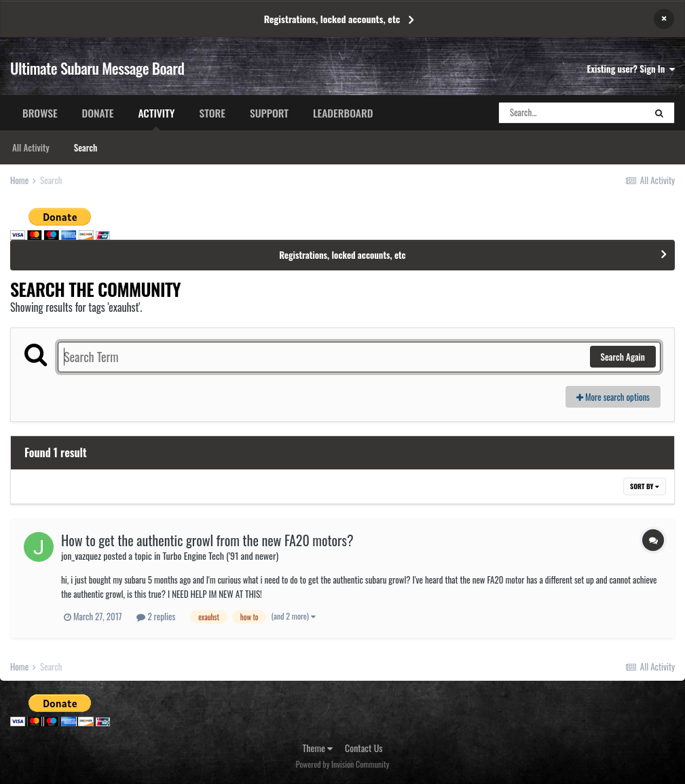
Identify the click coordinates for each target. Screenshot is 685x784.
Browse (40, 113)
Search (86, 147)
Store (212, 113)
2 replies (156, 616)
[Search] (572, 113)
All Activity (31, 147)
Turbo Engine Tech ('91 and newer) (220, 555)
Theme (318, 748)
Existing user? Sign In (631, 69)
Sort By (645, 486)
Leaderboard (343, 113)
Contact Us (364, 748)
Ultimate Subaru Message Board (97, 68)
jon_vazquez (81, 555)
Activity (156, 118)
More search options (613, 397)
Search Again (623, 357)
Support (269, 113)
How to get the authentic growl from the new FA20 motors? (207, 540)
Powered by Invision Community (343, 764)
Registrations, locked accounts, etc (332, 19)
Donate (98, 113)
